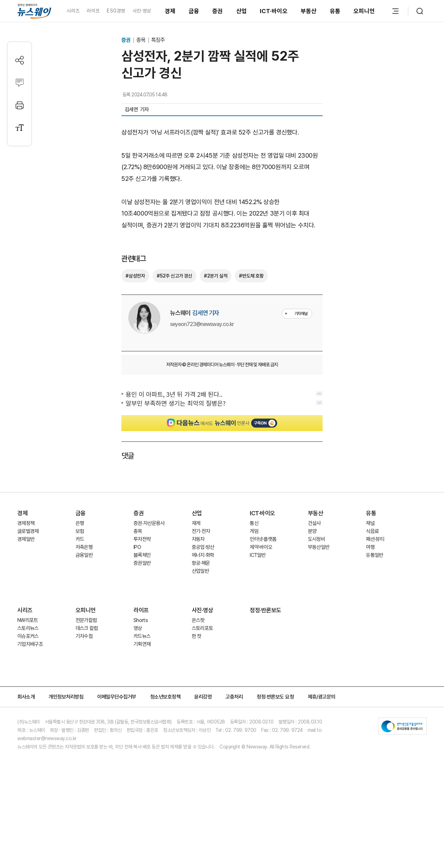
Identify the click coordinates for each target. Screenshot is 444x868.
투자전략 (142, 588)
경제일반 (26, 588)
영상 (138, 677)
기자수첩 (84, 685)
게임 (254, 580)
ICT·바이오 (274, 11)
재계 (196, 572)
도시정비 (317, 588)
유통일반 (374, 604)
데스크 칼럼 (87, 677)
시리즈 (73, 11)
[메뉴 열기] (395, 11)
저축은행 (84, 596)
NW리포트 (28, 669)
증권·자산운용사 (149, 572)
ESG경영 (116, 11)
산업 (242, 11)
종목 (141, 40)
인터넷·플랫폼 (263, 588)
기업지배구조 (30, 693)
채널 (370, 572)
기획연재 (142, 693)
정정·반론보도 (266, 659)
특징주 (158, 40)
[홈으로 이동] (34, 11)
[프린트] (20, 105)
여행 (370, 596)
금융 (194, 11)
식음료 (372, 580)
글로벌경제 (28, 580)
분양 (312, 580)
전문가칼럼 (86, 669)
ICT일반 (258, 604)
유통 (335, 11)
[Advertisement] (222, 496)
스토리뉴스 (28, 677)
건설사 (314, 572)
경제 (170, 11)
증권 (218, 11)
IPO (137, 596)
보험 (80, 580)
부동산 (309, 11)
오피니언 (364, 11)
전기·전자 (201, 580)
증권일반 (142, 612)
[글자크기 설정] (20, 128)
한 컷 (197, 685)
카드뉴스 (142, 685)
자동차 (198, 588)
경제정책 (26, 572)
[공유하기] (20, 60)
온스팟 (198, 669)
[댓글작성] (20, 83)
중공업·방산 (203, 596)
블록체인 (142, 604)
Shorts (141, 669)
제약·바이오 (261, 596)
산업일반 (200, 620)
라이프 (93, 11)
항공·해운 (201, 612)
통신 (254, 572)
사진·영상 (142, 11)
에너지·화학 (203, 604)
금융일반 (84, 604)
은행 (80, 572)
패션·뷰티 (375, 588)
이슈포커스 (28, 685)
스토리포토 (203, 677)
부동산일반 (319, 596)
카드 (80, 588)
